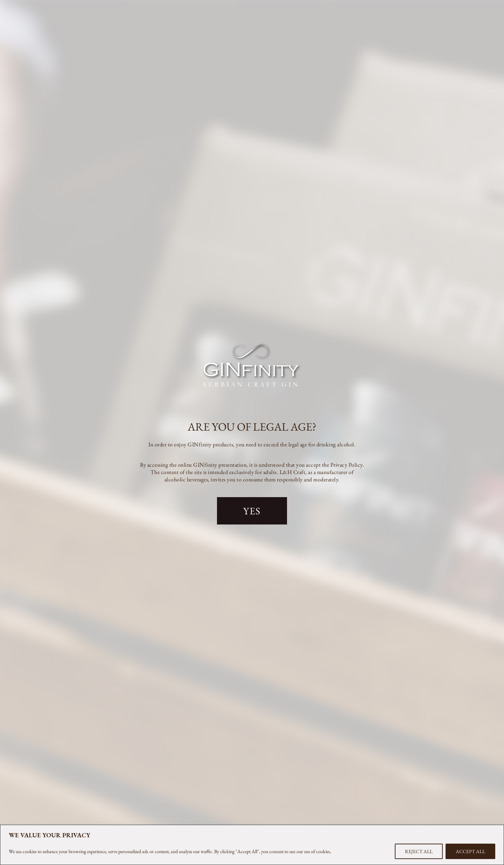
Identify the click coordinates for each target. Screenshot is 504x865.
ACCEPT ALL (470, 851)
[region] (252, 845)
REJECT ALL (419, 851)
